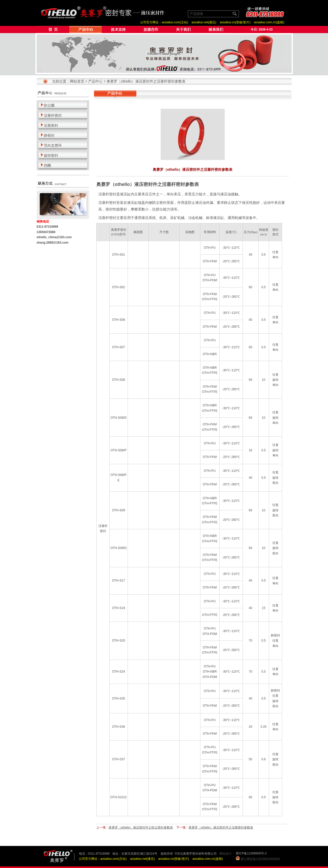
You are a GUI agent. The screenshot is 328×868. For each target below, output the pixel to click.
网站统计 (225, 854)
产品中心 (95, 81)
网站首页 (77, 81)
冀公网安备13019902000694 (260, 859)
